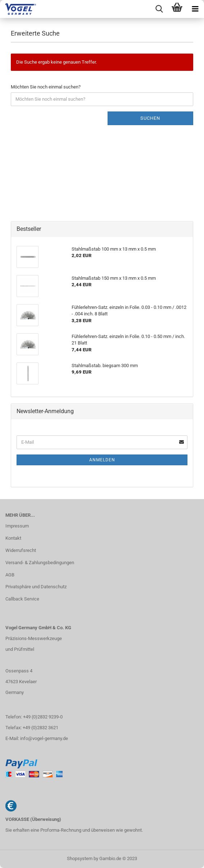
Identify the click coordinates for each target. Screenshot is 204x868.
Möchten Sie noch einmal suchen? (46, 87)
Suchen (150, 118)
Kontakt (13, 538)
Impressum (17, 526)
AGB (10, 575)
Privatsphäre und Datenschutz (36, 587)
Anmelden (102, 460)
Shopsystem (80, 858)
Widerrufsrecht (21, 550)
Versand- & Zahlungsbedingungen (40, 563)
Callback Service (22, 599)
